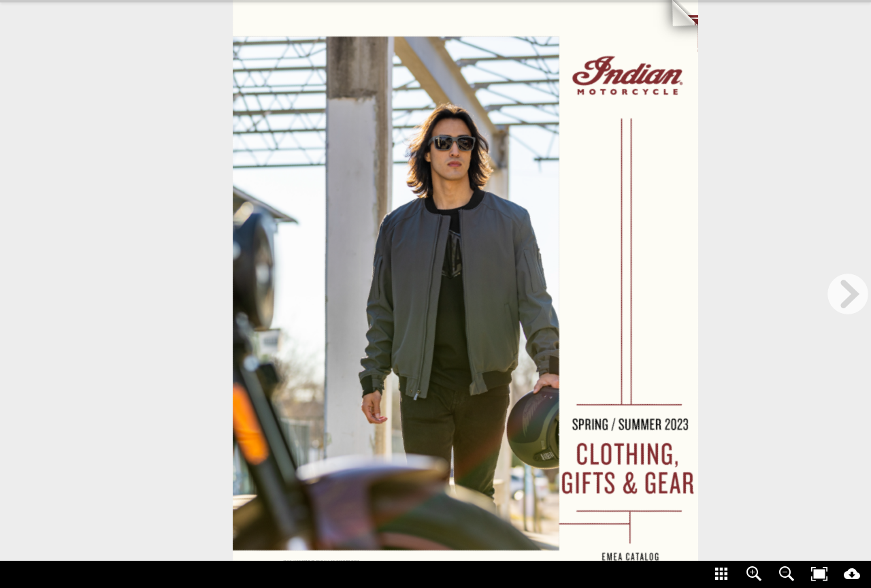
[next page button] (848, 294)
